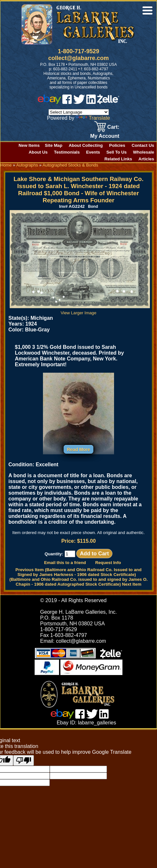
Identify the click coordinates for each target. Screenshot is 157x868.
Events (93, 152)
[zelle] (108, 102)
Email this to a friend (65, 563)
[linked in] (91, 102)
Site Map (54, 145)
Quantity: (60, 554)
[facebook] (67, 102)
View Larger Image (80, 310)
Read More (78, 449)
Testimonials (67, 152)
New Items (29, 145)
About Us (38, 152)
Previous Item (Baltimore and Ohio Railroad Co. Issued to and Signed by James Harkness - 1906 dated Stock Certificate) (78, 572)
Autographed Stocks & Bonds (70, 165)
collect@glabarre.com (78, 58)
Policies (117, 145)
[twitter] (79, 102)
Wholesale (144, 152)
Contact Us (143, 145)
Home (6, 165)
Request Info (108, 563)
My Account (105, 136)
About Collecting (86, 145)
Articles (146, 159)
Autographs (27, 165)
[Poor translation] (24, 760)
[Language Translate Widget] (79, 112)
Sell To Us (116, 152)
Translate (93, 118)
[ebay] (49, 102)
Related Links (118, 159)
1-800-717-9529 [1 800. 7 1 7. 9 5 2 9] (78, 51)
